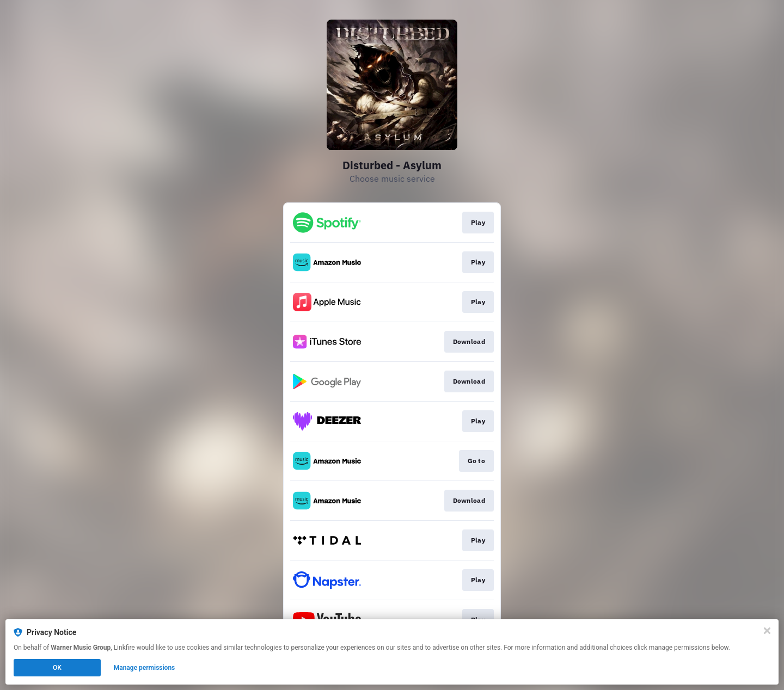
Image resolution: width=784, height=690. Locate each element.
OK (57, 668)
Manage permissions (145, 668)
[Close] (767, 631)
